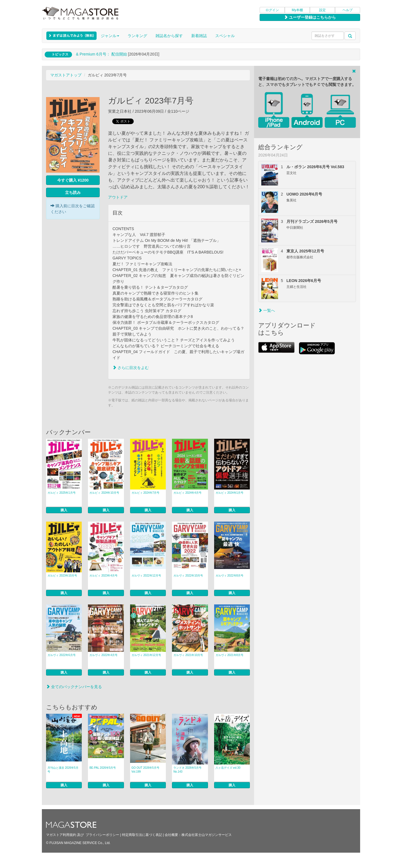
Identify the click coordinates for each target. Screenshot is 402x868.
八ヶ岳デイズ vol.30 (228, 768)
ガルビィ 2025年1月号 (62, 493)
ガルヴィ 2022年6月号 (62, 655)
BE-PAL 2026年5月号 (103, 768)
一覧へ (267, 310)
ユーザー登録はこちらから (310, 17)
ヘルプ (348, 10)
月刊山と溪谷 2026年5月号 (63, 770)
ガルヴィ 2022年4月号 (103, 655)
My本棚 (297, 10)
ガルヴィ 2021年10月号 (188, 655)
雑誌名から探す (169, 36)
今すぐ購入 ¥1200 (73, 180)
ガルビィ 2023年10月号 (62, 576)
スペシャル (225, 36)
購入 (64, 510)
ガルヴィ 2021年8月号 (230, 655)
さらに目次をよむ (131, 368)
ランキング (137, 36)
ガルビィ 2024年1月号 (230, 493)
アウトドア (118, 197)
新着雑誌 (199, 36)
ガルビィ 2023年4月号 (103, 576)
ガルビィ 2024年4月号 (187, 493)
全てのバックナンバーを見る (74, 687)
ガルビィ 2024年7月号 (146, 493)
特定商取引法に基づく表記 (142, 835)
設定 (322, 10)
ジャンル (110, 36)
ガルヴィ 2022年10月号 (188, 576)
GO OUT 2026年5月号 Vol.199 (145, 770)
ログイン (272, 10)
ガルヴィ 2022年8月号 (230, 576)
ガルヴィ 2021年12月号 (146, 655)
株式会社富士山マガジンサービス (207, 835)
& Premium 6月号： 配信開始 (101, 54)
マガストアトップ (66, 75)
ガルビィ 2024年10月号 (104, 493)
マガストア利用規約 (61, 835)
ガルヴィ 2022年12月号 (146, 576)
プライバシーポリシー (102, 835)
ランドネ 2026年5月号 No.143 (187, 770)
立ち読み (73, 192)
